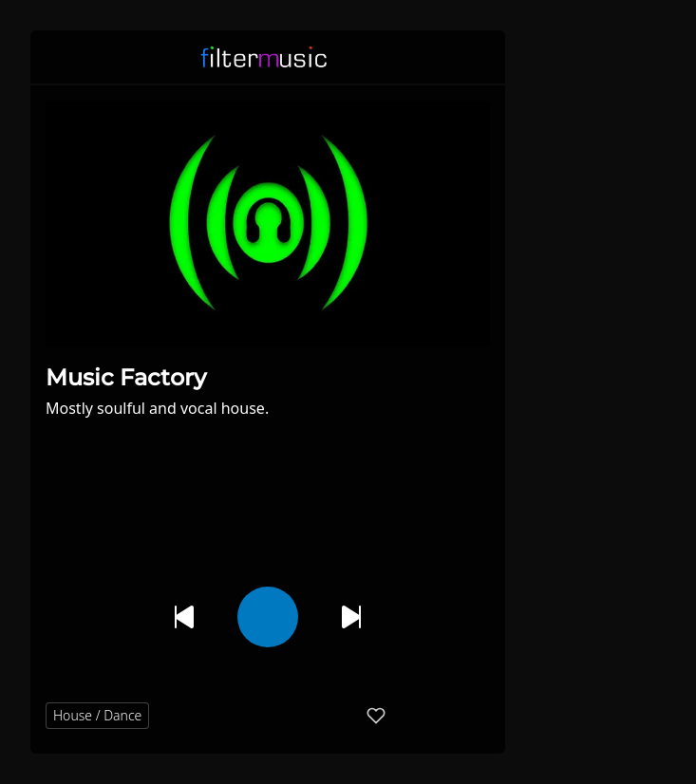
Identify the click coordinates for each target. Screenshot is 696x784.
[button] (479, 57)
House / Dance (97, 715)
